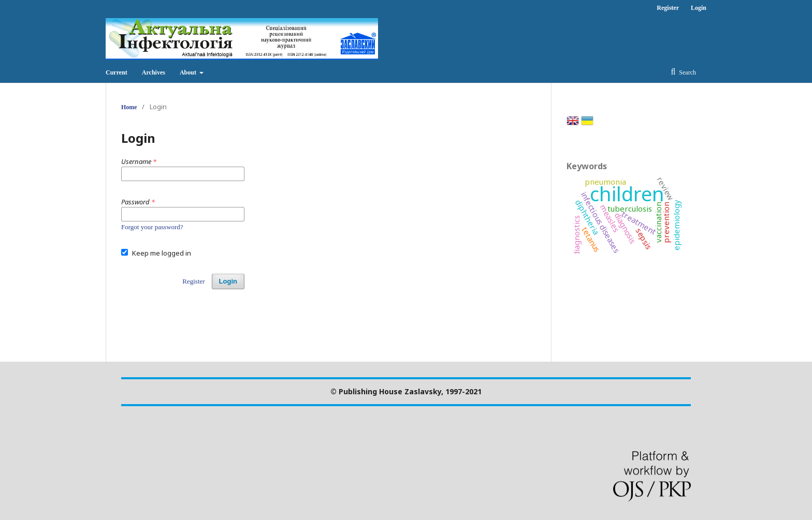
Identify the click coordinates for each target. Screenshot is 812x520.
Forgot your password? (152, 227)
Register (668, 8)
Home (129, 107)
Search (687, 72)
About (189, 72)
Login (699, 8)
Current (117, 72)
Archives (154, 72)
